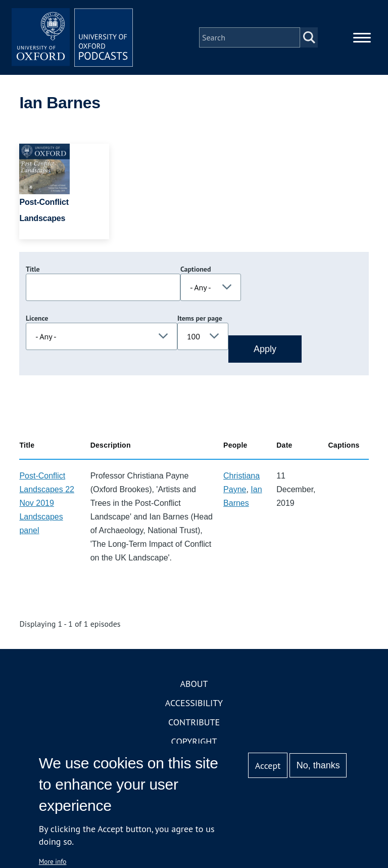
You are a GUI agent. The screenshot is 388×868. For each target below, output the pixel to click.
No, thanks (318, 765)
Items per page (200, 318)
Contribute (194, 722)
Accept (268, 766)
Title (33, 269)
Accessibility (194, 703)
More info (53, 861)
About (194, 684)
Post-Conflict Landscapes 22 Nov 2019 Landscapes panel (47, 503)
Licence (37, 318)
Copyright (194, 741)
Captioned (196, 269)
